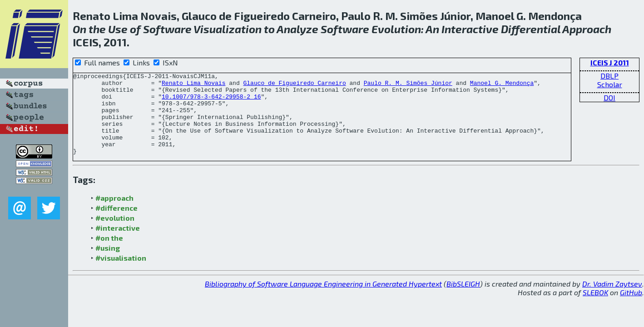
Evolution (396, 29)
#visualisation (121, 274)
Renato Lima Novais (193, 85)
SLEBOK (595, 309)
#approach (114, 214)
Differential (531, 29)
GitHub (631, 309)
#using (108, 264)
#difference (116, 224)
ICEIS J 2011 (610, 62)
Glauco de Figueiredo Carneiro (294, 85)
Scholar (610, 84)
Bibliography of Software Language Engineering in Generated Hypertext (323, 300)
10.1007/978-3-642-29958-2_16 (211, 102)
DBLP (609, 76)
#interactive (118, 244)
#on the (109, 254)
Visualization (228, 29)
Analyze (297, 29)
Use (118, 29)
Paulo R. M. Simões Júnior (408, 85)
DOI (609, 97)
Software (167, 29)
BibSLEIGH (463, 300)
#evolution (115, 234)
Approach (587, 29)
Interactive (470, 29)
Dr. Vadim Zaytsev (612, 300)
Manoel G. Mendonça (502, 85)
